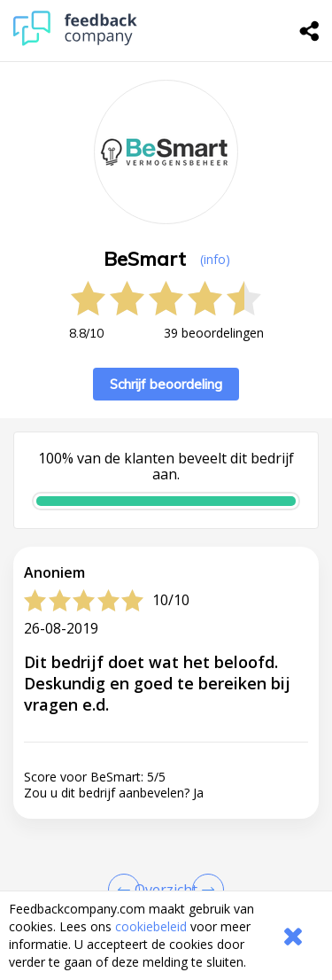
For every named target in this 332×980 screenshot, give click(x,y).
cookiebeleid (151, 926)
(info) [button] (215, 259)
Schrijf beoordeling (166, 384)
